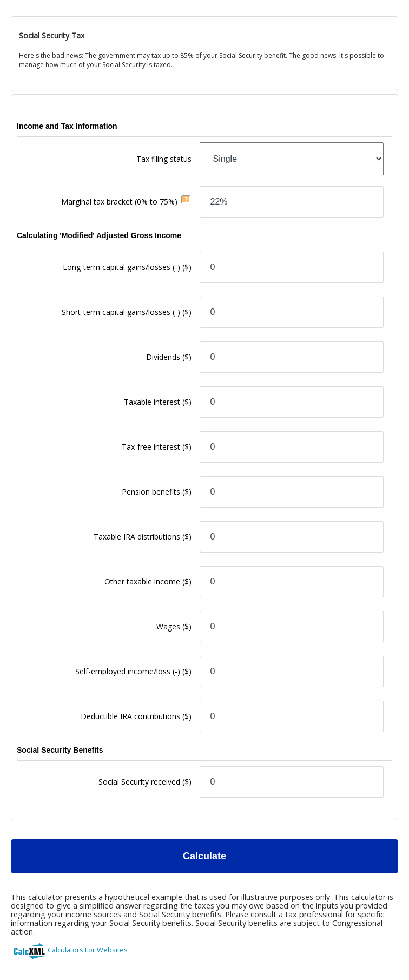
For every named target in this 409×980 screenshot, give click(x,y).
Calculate (205, 856)
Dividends (169, 357)
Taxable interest (158, 402)
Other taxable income (148, 581)
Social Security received (145, 782)
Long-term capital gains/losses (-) (127, 267)
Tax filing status (164, 159)
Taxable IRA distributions (143, 537)
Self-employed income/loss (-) (133, 671)
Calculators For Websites (88, 950)
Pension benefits (157, 492)
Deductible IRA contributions (136, 716)
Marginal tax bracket (119, 202)
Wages (174, 626)
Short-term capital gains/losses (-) (127, 312)
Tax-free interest (157, 447)
